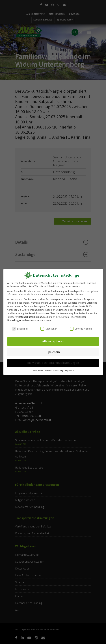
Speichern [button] (53, 351)
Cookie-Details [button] (38, 369)
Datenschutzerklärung (30, 317)
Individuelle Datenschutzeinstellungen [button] (53, 362)
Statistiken (49, 329)
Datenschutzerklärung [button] (54, 369)
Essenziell (20, 329)
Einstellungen (14, 320)
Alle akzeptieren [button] (53, 341)
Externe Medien (81, 329)
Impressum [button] (69, 369)
